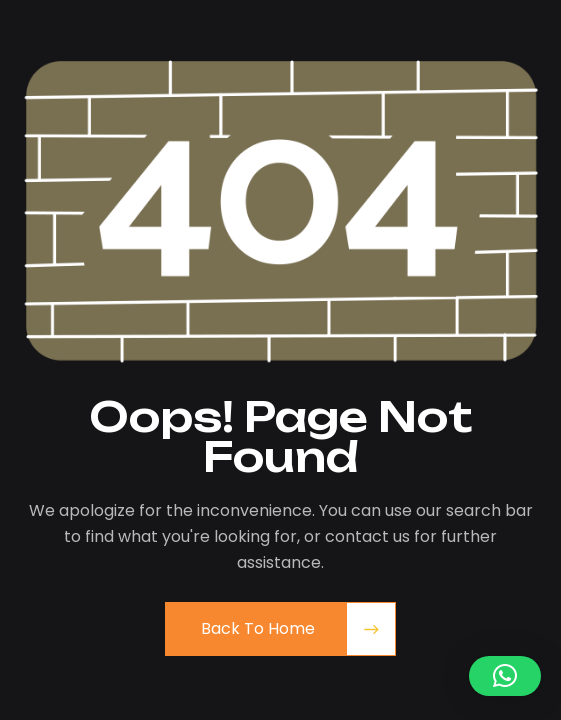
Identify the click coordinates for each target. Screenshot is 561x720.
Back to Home (258, 628)
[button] (505, 676)
